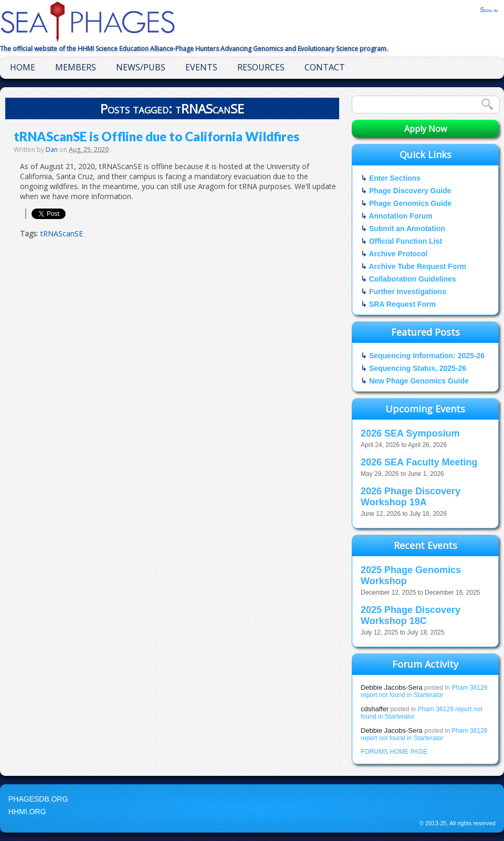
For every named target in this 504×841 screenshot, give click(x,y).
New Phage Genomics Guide (419, 381)
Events (201, 67)
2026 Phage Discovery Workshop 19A (411, 497)
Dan (52, 149)
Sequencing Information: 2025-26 (427, 356)
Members (76, 67)
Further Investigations (408, 292)
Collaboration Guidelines (413, 279)
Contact (325, 67)
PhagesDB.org (38, 799)
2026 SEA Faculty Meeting (419, 462)
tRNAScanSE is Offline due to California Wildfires (156, 136)
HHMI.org (27, 812)
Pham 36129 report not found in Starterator (424, 691)
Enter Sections (395, 178)
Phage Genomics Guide (410, 203)
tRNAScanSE (62, 233)
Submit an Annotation (407, 229)
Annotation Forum (400, 216)
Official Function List (406, 241)
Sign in (489, 10)
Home (23, 67)
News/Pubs (141, 67)
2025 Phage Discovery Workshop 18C (411, 615)
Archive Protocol (398, 254)
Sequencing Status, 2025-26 (418, 368)
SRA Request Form (402, 304)
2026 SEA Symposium (410, 433)
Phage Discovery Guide (410, 191)
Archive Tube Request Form (417, 266)
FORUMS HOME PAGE (394, 752)
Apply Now (426, 129)
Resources (261, 67)
